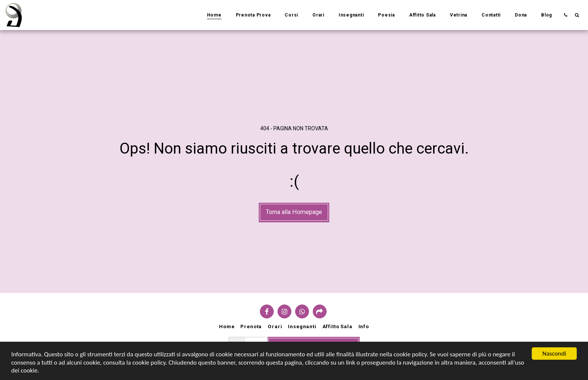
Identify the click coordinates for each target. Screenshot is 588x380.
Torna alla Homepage (294, 212)
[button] (565, 15)
